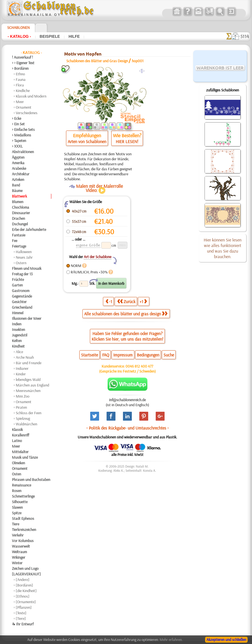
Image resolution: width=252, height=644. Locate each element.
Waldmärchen (27, 424)
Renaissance (22, 485)
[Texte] (21, 613)
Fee (15, 241)
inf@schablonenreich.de (127, 400)
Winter (17, 563)
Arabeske (19, 168)
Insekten (18, 330)
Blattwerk (19, 196)
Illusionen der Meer (27, 318)
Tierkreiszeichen (24, 530)
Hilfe (74, 36)
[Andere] (23, 580)
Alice (19, 352)
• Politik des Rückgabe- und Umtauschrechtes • (128, 428)
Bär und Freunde (29, 363)
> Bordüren (20, 68)
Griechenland (22, 307)
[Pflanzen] (24, 607)
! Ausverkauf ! (22, 57)
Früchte (18, 279)
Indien (17, 324)
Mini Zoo (23, 396)
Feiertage (19, 246)
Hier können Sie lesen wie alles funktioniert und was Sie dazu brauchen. (223, 248)
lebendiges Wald (28, 380)
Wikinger (19, 557)
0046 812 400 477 (139, 366)
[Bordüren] (24, 585)
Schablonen (18, 28)
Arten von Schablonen (87, 141)
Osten (17, 474)
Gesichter (19, 302)
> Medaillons (22, 135)
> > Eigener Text (23, 63)
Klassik (17, 430)
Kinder (21, 374)
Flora (20, 85)
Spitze (17, 513)
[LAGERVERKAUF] (26, 574)
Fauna (21, 79)
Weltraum (19, 552)
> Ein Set (18, 124)
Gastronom (21, 291)
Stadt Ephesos (23, 518)
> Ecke (17, 118)
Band (16, 185)
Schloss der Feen (29, 413)
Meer (20, 102)
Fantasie (19, 235)
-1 (109, 301)
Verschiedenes (27, 113)
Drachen (18, 218)
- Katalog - (19, 36)
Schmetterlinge (23, 496)
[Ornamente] (26, 602)
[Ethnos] (23, 596)
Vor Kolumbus (23, 541)
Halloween (24, 252)
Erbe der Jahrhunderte (29, 229)
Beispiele (50, 36)
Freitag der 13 (22, 274)
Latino (17, 441)
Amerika (18, 163)
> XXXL (17, 146)
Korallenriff (21, 435)
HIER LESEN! (127, 141)
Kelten (17, 341)
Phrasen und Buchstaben (31, 480)
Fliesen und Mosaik (27, 268)
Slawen (17, 507)
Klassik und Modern (31, 96)
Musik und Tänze (25, 457)
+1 (143, 301)
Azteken (18, 179)
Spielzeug (23, 418)
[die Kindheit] (26, 591)
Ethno (20, 74)
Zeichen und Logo (25, 568)
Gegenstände (22, 296)
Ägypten (18, 157)
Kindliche (23, 91)
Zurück (126, 301)
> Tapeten (19, 141)
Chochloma (21, 207)
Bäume (17, 191)
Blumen (18, 202)
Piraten (21, 407)
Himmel (18, 313)
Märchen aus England (32, 385)
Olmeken (18, 463)
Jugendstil (20, 335)
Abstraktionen (23, 152)
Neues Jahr (24, 257)
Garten (17, 285)
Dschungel (20, 224)
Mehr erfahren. (171, 640)
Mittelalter (20, 452)
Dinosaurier (21, 213)
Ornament (24, 107)
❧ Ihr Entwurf (23, 624)
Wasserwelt (21, 546)
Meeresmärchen (28, 391)
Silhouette (20, 502)
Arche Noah (25, 357)
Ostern (21, 263)
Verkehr (18, 535)
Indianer (22, 368)
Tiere (16, 524)
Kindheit (18, 346)
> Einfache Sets (23, 129)
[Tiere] (21, 618)
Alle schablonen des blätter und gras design (126, 314)
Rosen (17, 491)
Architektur (21, 174)
